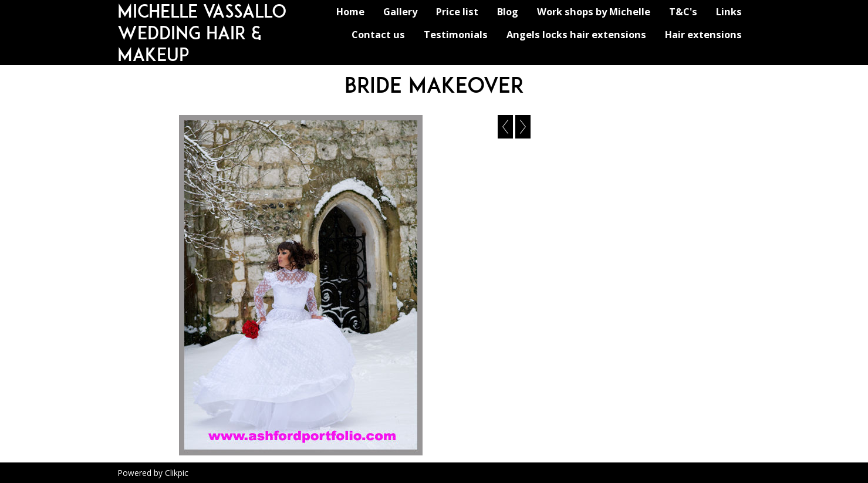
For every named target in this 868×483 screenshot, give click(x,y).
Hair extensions (703, 34)
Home (350, 11)
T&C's (683, 11)
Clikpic (177, 473)
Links (729, 11)
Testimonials (456, 34)
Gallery (400, 11)
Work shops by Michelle (594, 11)
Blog (508, 11)
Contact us (378, 34)
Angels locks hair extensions (576, 34)
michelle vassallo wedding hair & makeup (202, 33)
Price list (457, 11)
